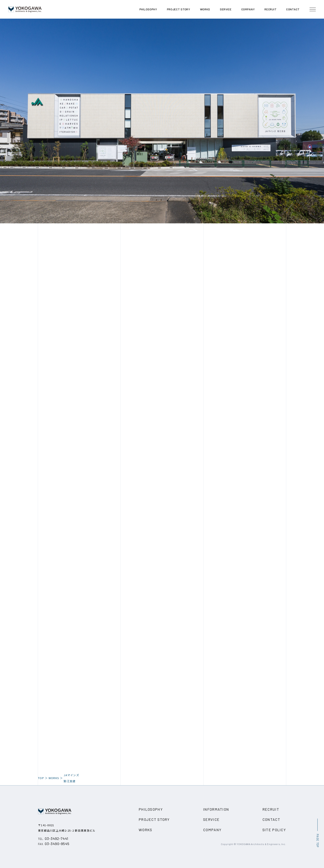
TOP (41, 778)
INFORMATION (216, 809)
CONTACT (271, 819)
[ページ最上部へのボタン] (317, 833)
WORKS (54, 778)
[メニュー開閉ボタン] (313, 9)
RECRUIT (271, 809)
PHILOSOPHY (151, 809)
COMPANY (212, 830)
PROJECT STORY (154, 819)
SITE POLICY (274, 830)
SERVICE (211, 819)
